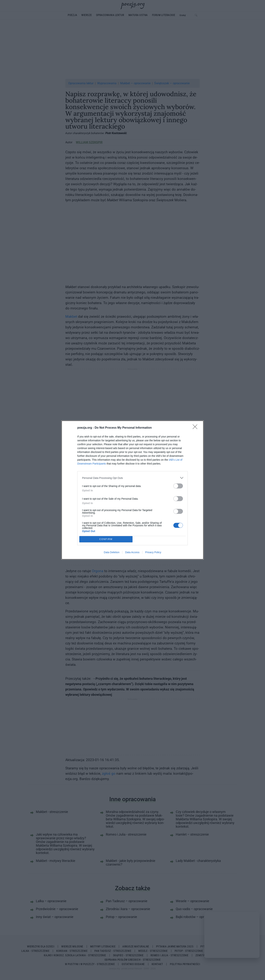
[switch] (178, 486)
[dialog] (132, 490)
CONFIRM (106, 539)
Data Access (132, 552)
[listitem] (132, 478)
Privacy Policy (153, 552)
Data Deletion (112, 552)
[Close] (196, 428)
